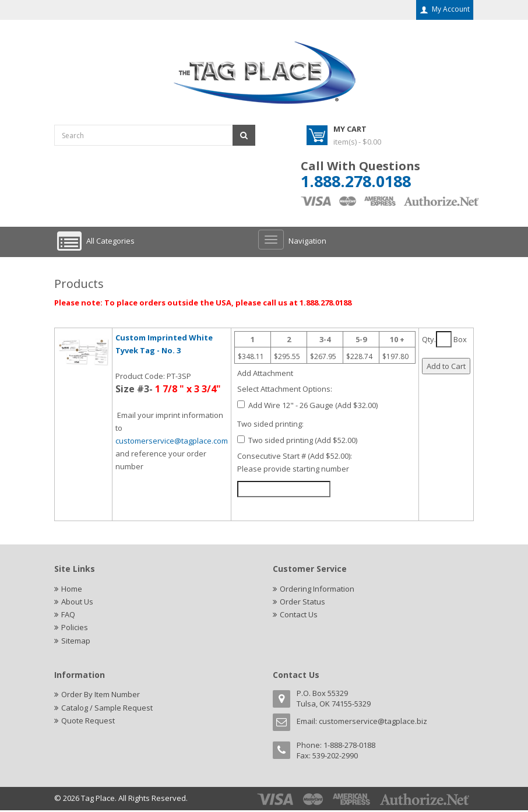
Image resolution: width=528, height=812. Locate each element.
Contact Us (299, 616)
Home (72, 589)
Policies (75, 629)
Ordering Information (317, 589)
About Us (77, 602)
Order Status (302, 602)
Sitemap (76, 642)
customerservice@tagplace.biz (373, 723)
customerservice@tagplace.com (172, 441)
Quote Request (88, 723)
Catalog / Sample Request (107, 710)
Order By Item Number (101, 697)
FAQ (68, 616)
